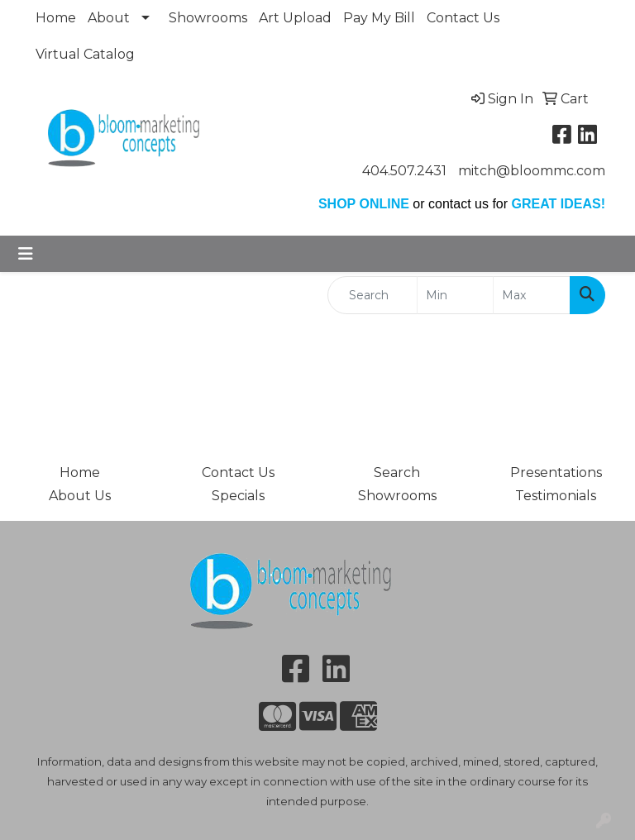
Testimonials (556, 496)
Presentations (556, 472)
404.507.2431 (404, 171)
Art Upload (295, 18)
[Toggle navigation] (26, 254)
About (109, 18)
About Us (80, 496)
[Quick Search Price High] (532, 295)
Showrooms (208, 18)
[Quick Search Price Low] (456, 295)
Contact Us (463, 18)
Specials (238, 496)
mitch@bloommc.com (532, 171)
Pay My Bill (379, 18)
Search (397, 472)
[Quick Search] (372, 295)
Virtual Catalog (85, 54)
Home (56, 18)
